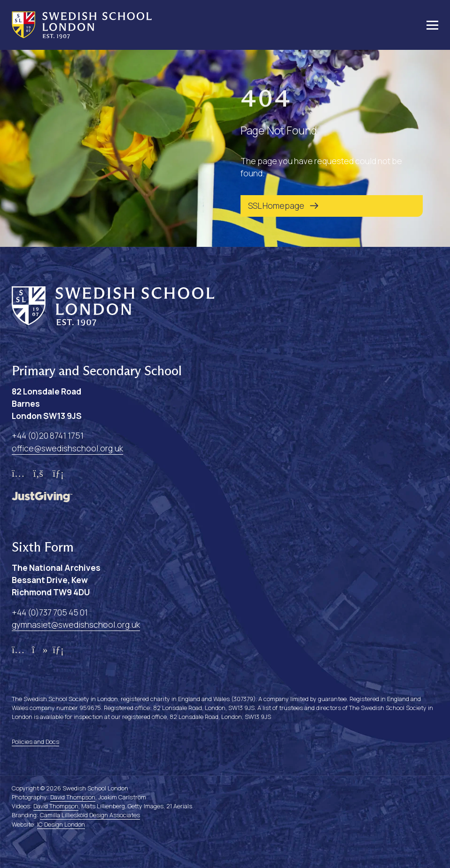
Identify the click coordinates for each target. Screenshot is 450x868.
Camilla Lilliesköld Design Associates (90, 815)
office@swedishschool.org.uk (67, 448)
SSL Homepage (276, 205)
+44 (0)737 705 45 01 (50, 612)
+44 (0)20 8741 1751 (48, 435)
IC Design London (61, 824)
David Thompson (73, 797)
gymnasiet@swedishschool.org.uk (76, 624)
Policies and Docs (35, 742)
